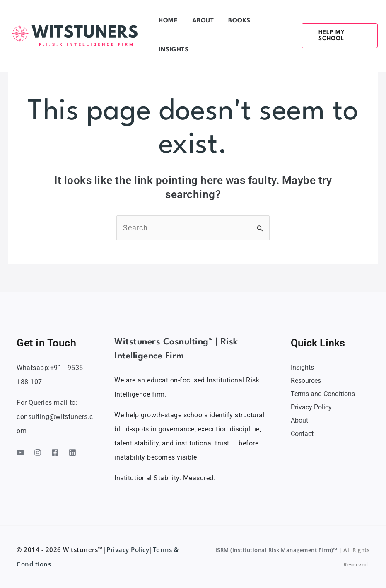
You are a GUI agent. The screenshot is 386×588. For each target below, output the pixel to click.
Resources (306, 381)
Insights (302, 367)
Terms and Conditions (323, 394)
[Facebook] (55, 452)
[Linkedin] (72, 452)
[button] (331, 36)
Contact (302, 434)
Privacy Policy (311, 407)
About (299, 420)
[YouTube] (20, 452)
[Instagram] (38, 452)
